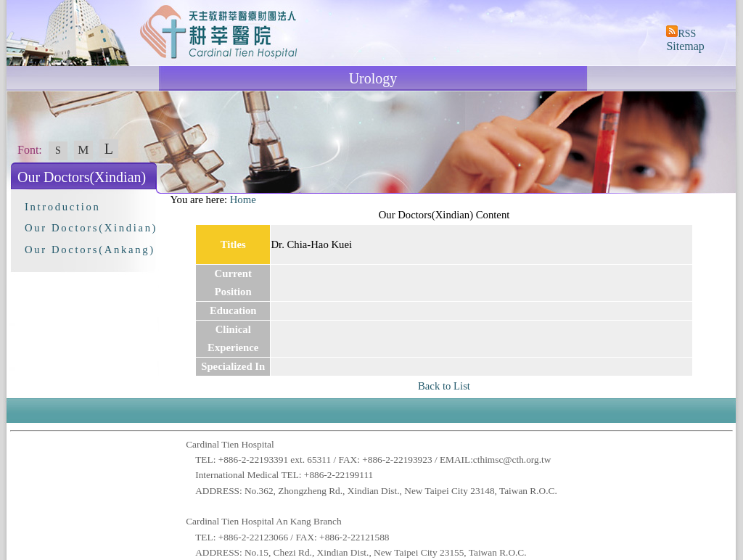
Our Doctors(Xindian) (91, 228)
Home (243, 199)
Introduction (62, 207)
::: (163, 199)
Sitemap (685, 46)
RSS (687, 34)
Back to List (444, 386)
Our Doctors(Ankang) (90, 250)
